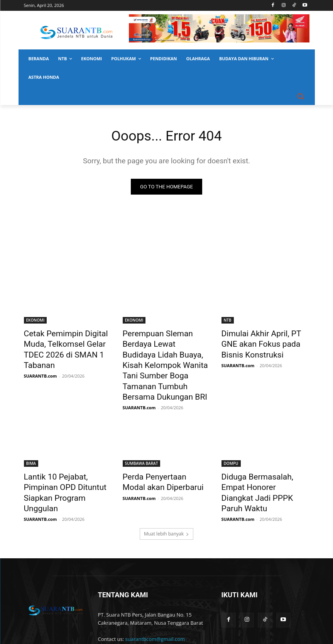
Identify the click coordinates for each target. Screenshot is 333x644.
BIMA (31, 442)
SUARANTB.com (41, 361)
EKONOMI (35, 321)
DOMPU (231, 442)
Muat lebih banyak (166, 496)
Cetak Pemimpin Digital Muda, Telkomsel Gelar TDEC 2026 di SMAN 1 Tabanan (68, 342)
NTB (228, 321)
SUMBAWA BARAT (142, 442)
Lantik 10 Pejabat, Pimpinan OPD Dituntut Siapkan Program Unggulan (64, 463)
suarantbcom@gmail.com (155, 601)
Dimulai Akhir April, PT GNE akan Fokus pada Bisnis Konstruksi (261, 342)
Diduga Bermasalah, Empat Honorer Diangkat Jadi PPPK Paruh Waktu (263, 463)
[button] (300, 96)
